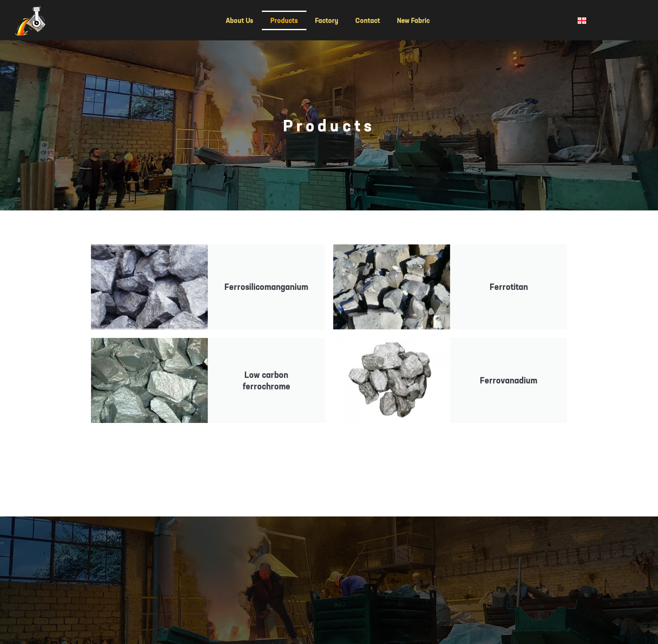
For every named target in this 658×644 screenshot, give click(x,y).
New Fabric (413, 20)
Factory (327, 20)
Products (284, 20)
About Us (240, 20)
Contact (368, 20)
